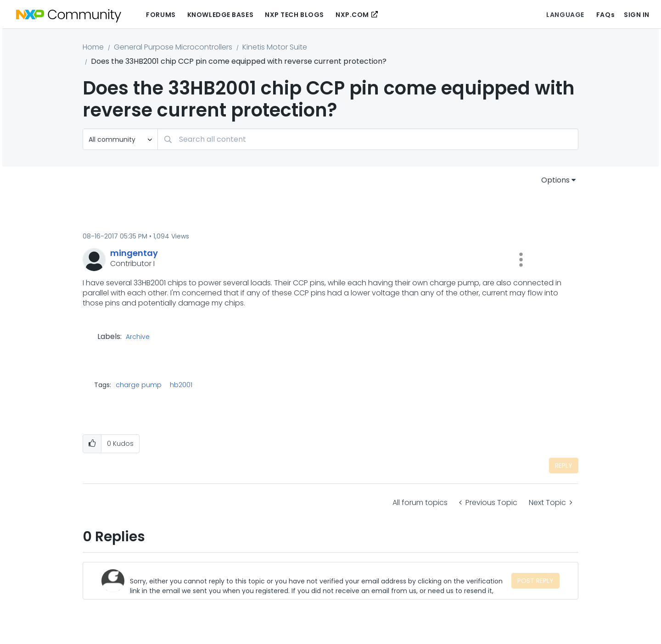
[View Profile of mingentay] (134, 253)
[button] (521, 260)
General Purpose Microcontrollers (173, 47)
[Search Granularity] (120, 139)
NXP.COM (352, 15)
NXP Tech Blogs (294, 15)
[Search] (368, 139)
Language (565, 15)
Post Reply (535, 581)
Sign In (637, 15)
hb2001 (181, 385)
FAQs (605, 15)
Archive (138, 337)
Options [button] (555, 180)
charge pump (139, 385)
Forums (161, 15)
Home (93, 47)
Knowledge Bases (220, 15)
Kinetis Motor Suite (275, 47)
